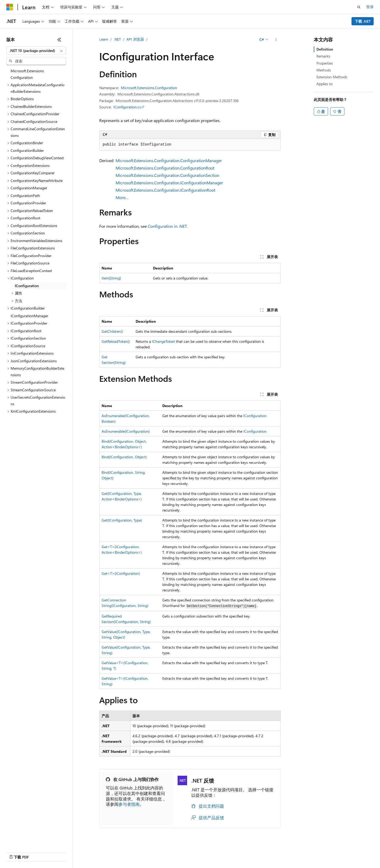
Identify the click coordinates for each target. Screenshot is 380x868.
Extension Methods (332, 77)
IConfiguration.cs (127, 107)
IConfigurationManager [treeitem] (29, 316)
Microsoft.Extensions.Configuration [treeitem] (28, 74)
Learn (104, 39)
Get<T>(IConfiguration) (121, 573)
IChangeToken (163, 341)
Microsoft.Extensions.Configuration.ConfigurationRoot (165, 168)
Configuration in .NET (167, 226)
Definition (325, 49)
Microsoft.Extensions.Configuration (149, 88)
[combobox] (36, 51)
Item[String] (111, 278)
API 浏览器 (135, 39)
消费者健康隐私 (283, 851)
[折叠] (59, 40)
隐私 (256, 851)
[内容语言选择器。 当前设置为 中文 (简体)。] (21, 851)
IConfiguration (255, 416)
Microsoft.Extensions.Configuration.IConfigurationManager (169, 183)
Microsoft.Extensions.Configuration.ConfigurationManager (169, 160)
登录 (370, 7)
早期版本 (207, 851)
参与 (242, 851)
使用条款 (313, 851)
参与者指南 (129, 804)
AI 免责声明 (184, 851)
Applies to (324, 84)
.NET (117, 39)
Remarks (323, 56)
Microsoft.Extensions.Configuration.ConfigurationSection (167, 175)
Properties (325, 63)
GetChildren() (112, 331)
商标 (331, 851)
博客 (225, 851)
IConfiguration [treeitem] (27, 286)
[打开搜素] (359, 7)
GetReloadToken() (116, 341)
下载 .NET (363, 21)
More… (122, 197)
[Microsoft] (10, 7)
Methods (324, 70)
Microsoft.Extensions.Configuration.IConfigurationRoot (165, 190)
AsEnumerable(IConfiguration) (126, 431)
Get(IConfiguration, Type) (122, 520)
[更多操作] (276, 40)
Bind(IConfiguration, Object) (124, 457)
